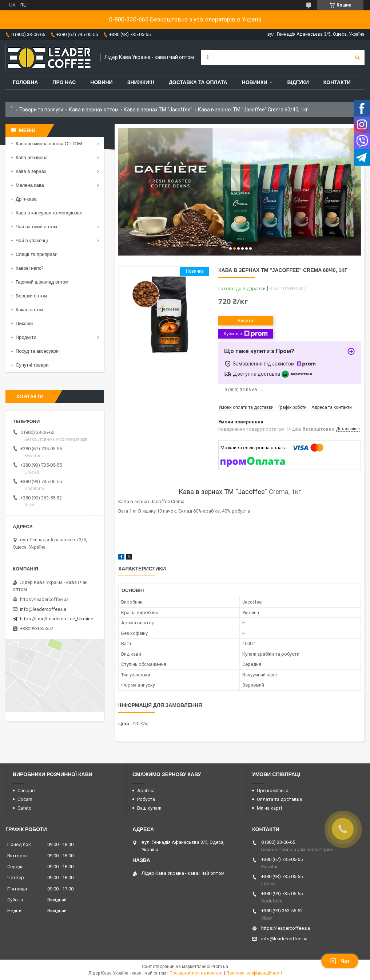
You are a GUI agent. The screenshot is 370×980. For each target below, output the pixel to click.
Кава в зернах (31, 171)
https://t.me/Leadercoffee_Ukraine (57, 619)
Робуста (146, 799)
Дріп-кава (26, 199)
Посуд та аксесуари (37, 351)
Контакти (337, 82)
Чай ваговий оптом (36, 227)
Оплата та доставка (279, 799)
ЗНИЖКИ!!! (141, 82)
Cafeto (25, 808)
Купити (246, 321)
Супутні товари (32, 365)
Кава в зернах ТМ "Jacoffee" (158, 110)
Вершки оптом (31, 296)
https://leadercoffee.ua (44, 599)
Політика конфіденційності (254, 973)
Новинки (255, 82)
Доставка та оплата (198, 82)
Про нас (64, 82)
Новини (101, 82)
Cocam (25, 799)
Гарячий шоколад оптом (42, 282)
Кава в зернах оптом (94, 110)
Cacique (26, 791)
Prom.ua (220, 967)
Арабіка (146, 791)
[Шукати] (357, 58)
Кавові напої (29, 268)
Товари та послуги (41, 110)
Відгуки (298, 82)
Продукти (26, 337)
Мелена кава (30, 185)
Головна (25, 82)
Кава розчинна (32, 157)
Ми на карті (269, 808)
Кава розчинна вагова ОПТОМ (49, 144)
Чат (340, 961)
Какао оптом (29, 310)
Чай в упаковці (32, 240)
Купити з (245, 334)
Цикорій (24, 323)
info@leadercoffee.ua (43, 609)
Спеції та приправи (37, 254)
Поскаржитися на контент (196, 973)
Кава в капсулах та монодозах (49, 213)
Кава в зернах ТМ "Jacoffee (222, 492)
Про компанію (273, 791)
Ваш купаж (149, 808)
